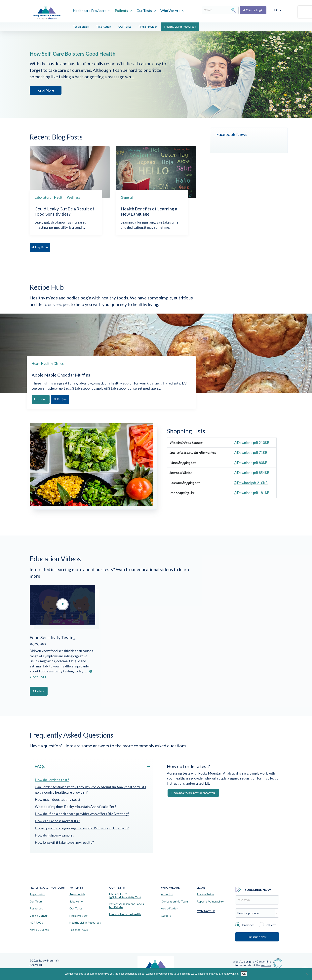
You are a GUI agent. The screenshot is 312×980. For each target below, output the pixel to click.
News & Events (39, 929)
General (127, 197)
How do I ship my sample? (54, 835)
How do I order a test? (52, 779)
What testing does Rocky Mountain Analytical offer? (75, 806)
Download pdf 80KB (251, 462)
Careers (166, 915)
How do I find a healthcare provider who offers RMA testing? (82, 813)
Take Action (104, 27)
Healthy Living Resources (180, 27)
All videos (45, 691)
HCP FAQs (36, 922)
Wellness (74, 197)
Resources (36, 908)
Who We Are (170, 11)
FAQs (40, 766)
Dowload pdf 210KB (251, 483)
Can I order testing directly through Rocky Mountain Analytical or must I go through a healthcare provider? (90, 789)
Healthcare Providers (90, 11)
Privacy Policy (205, 894)
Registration (37, 894)
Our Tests (144, 11)
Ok (244, 974)
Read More (45, 91)
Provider (245, 924)
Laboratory (43, 197)
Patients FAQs (79, 929)
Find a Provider (148, 27)
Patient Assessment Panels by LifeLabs (127, 905)
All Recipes (80, 399)
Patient (267, 924)
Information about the (252, 964)
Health (59, 197)
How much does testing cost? (58, 799)
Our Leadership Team (174, 901)
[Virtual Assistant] (305, 968)
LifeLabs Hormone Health (125, 914)
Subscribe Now (257, 936)
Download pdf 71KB (251, 452)
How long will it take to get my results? (64, 842)
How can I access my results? (57, 820)
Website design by (252, 961)
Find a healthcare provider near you (193, 792)
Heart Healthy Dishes (48, 364)
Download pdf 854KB (252, 472)
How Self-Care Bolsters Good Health (85, 54)
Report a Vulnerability (210, 901)
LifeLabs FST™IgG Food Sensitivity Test (125, 895)
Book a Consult (39, 915)
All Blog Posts (45, 247)
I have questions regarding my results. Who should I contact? (82, 828)
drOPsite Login (253, 10)
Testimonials (81, 27)
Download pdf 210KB (252, 442)
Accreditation (170, 908)
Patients (121, 11)
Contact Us (206, 911)
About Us (167, 894)
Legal (201, 887)
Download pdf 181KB (252, 492)
